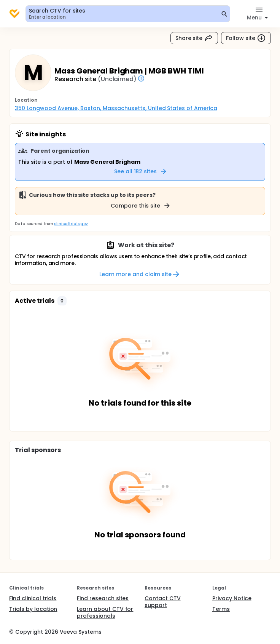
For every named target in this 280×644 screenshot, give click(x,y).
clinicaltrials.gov (71, 224)
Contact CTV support (163, 602)
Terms (221, 609)
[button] (62, 301)
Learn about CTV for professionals (105, 612)
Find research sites (103, 598)
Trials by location (33, 609)
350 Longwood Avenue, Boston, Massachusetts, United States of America (116, 108)
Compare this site (141, 206)
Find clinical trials (33, 598)
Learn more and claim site (140, 274)
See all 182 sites (141, 171)
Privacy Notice (232, 598)
